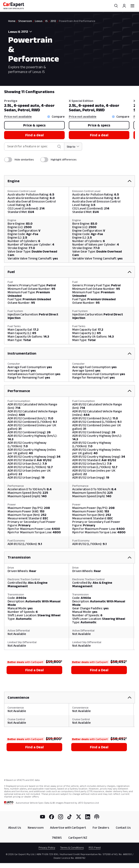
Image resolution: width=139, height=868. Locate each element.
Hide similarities (24, 159)
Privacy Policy (47, 848)
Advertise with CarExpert (68, 828)
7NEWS (57, 838)
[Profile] (124, 6)
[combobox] (28, 32)
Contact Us (123, 828)
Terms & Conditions (72, 848)
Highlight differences (64, 159)
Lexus (39, 21)
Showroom (25, 21)
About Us (15, 828)
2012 (53, 21)
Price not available (18, 117)
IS (47, 21)
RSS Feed (95, 848)
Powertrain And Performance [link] (77, 21)
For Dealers (101, 828)
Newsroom (36, 828)
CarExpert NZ (78, 838)
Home (12, 21)
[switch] (8, 160)
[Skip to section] (73, 147)
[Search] (116, 6)
